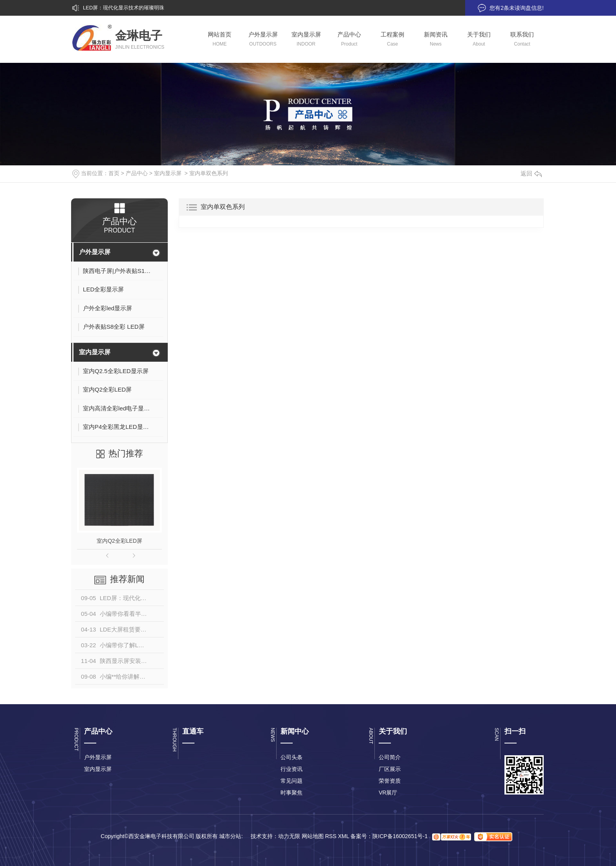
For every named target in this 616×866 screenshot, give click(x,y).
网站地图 (313, 837)
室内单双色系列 (209, 173)
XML (343, 837)
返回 (531, 173)
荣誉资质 (390, 781)
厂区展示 (390, 769)
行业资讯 (291, 769)
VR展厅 (388, 793)
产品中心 (137, 173)
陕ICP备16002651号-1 (400, 837)
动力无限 (289, 837)
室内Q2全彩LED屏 (119, 541)
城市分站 (230, 837)
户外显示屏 (95, 252)
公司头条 (291, 757)
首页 (114, 173)
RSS (331, 837)
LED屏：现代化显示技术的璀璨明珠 (124, 8)
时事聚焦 (291, 793)
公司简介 (390, 757)
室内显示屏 (168, 173)
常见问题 (291, 781)
